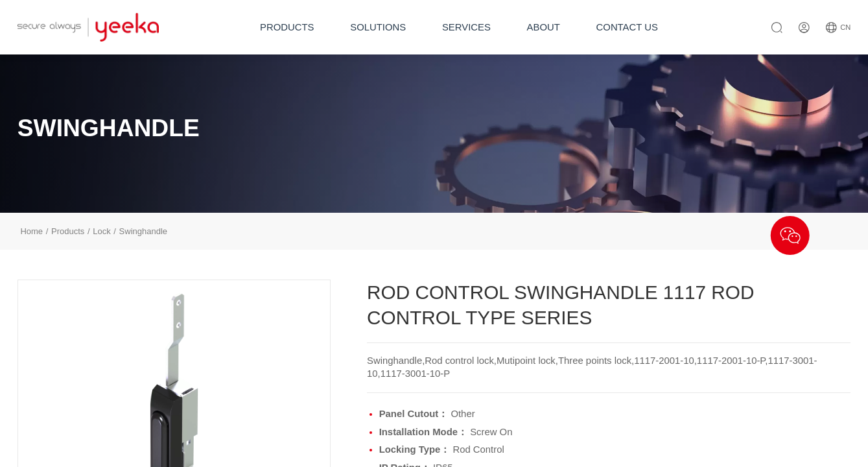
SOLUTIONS (378, 27)
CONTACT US (627, 27)
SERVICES (466, 27)
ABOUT (544, 27)
